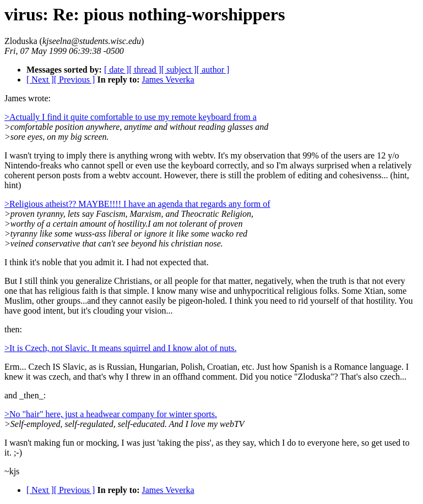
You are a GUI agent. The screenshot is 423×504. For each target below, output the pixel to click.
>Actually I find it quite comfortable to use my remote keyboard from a (131, 117)
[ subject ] (179, 70)
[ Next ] (40, 80)
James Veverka (168, 80)
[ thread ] (145, 70)
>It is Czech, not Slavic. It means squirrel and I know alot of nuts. (120, 348)
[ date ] (116, 70)
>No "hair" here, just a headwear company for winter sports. (111, 414)
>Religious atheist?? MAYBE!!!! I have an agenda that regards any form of (137, 204)
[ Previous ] (75, 80)
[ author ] (213, 70)
